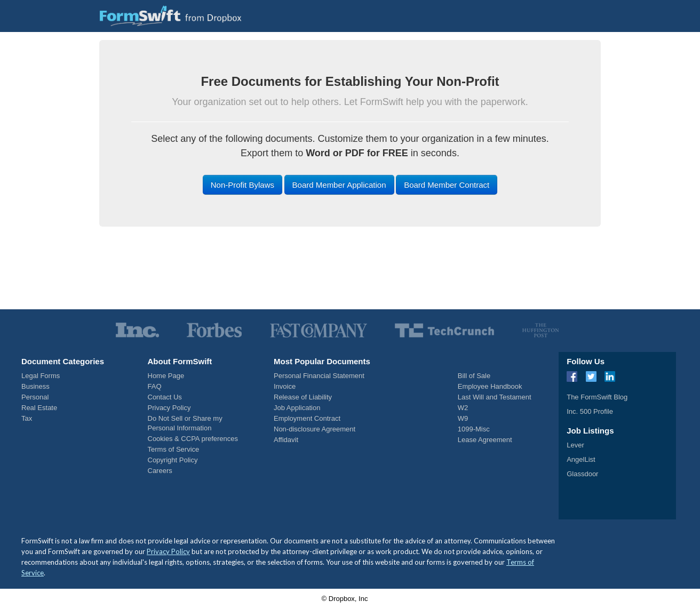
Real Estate (39, 408)
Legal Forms (41, 376)
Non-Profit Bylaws (242, 185)
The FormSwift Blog (597, 397)
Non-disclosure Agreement (315, 429)
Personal (35, 397)
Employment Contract (307, 418)
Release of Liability (303, 397)
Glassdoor (582, 474)
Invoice (285, 386)
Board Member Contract (447, 185)
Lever (575, 445)
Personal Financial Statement (319, 376)
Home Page (166, 376)
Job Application (297, 408)
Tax (27, 418)
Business (35, 386)
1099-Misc (474, 429)
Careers (160, 471)
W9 (463, 418)
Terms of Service (174, 449)
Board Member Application (339, 185)
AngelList (581, 459)
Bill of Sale (474, 376)
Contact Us (165, 397)
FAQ (155, 386)
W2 (463, 408)
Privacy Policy (169, 408)
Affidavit (286, 440)
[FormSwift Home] (170, 16)
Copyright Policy (173, 460)
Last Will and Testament (495, 397)
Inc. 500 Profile (590, 411)
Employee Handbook (490, 386)
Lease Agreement (485, 440)
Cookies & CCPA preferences (193, 439)
